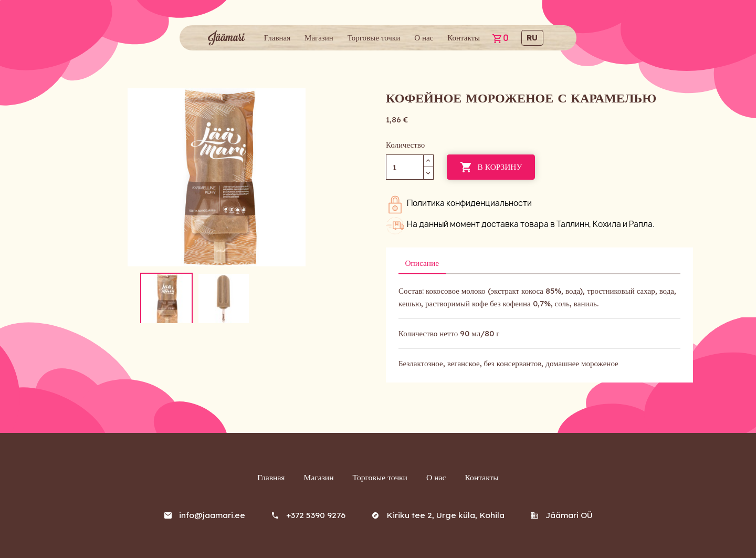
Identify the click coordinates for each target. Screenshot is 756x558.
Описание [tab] (421, 262)
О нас (424, 38)
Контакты (464, 38)
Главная (277, 38)
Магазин (319, 38)
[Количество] (405, 167)
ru (532, 38)
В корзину (490, 167)
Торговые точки (374, 38)
